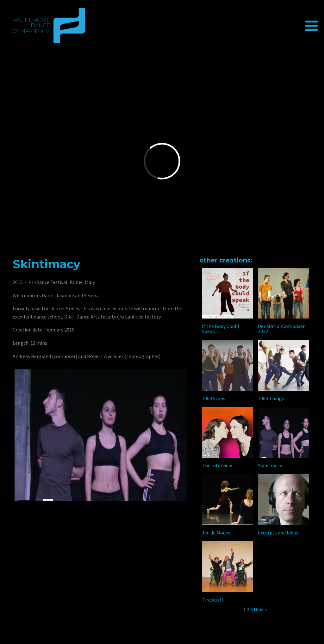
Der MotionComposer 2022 (281, 329)
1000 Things (271, 398)
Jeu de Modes (216, 533)
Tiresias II (212, 600)
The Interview (217, 465)
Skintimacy (270, 465)
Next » (261, 609)
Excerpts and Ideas (278, 533)
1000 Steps (214, 398)
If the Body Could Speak (220, 329)
